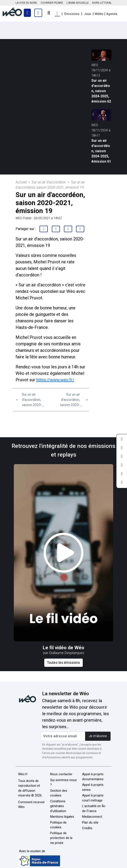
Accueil (21, 182)
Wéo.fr (23, 774)
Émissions (72, 14)
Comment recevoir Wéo (31, 805)
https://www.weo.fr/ (55, 380)
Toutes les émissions (63, 663)
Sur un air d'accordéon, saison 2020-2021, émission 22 (68, 405)
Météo (99, 14)
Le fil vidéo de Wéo (63, 648)
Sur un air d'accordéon (49, 182)
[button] (57, 14)
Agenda (112, 14)
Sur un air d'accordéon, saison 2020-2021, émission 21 (33, 405)
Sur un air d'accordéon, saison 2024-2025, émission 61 (101, 151)
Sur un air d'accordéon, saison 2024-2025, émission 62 (101, 91)
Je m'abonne (98, 736)
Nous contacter (61, 774)
